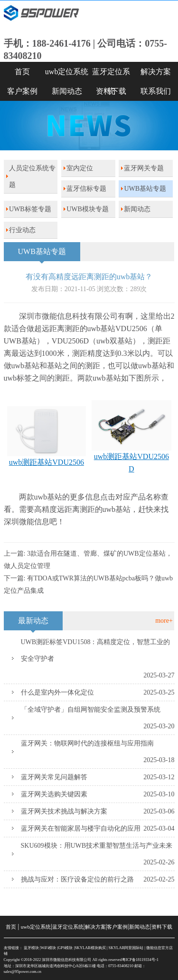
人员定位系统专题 (32, 176)
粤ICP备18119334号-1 (140, 960)
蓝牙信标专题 (86, 189)
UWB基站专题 (145, 189)
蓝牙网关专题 (144, 168)
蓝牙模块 (31, 948)
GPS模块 (65, 948)
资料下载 (111, 91)
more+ (164, 621)
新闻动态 (67, 91)
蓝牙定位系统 (111, 74)
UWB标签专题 (30, 209)
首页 (22, 72)
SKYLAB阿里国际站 (126, 948)
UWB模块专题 (88, 209)
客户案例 (22, 91)
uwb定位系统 (67, 72)
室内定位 (80, 168)
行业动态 (22, 230)
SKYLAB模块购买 (90, 948)
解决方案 (156, 72)
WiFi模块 (48, 948)
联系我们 (156, 91)
